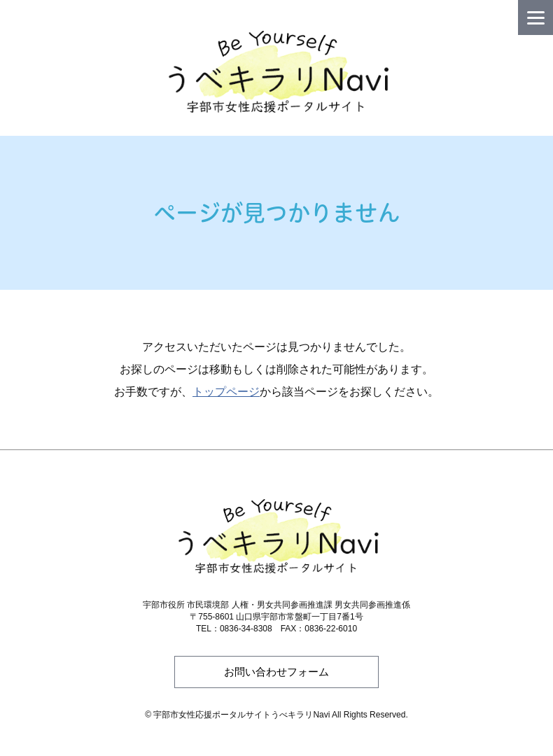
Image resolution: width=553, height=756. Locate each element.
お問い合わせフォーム (276, 672)
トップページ (226, 392)
